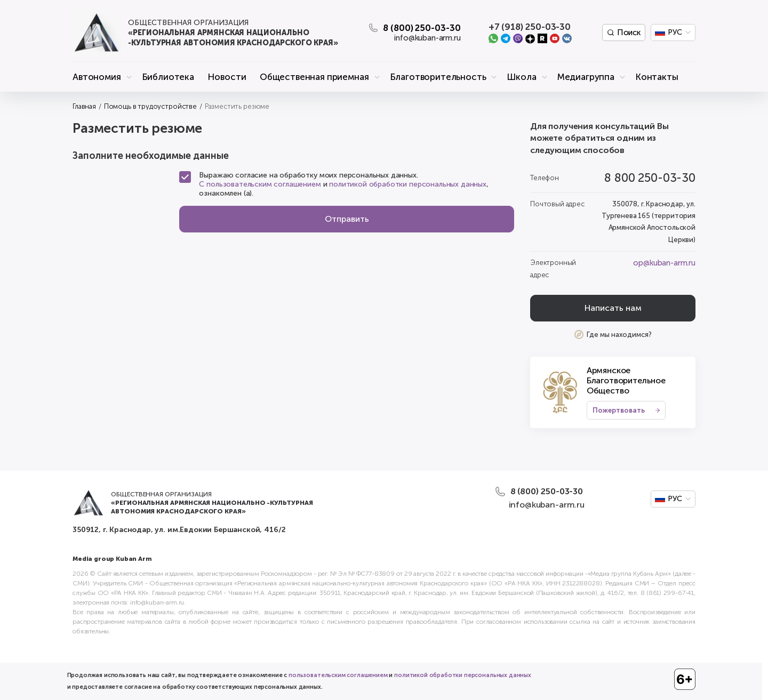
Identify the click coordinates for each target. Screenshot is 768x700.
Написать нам (613, 308)
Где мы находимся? (619, 335)
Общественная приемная (314, 77)
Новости (227, 77)
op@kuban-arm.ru (664, 263)
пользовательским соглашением (338, 675)
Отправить (347, 219)
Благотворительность (438, 77)
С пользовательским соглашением (260, 184)
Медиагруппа (586, 77)
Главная (84, 106)
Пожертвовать (619, 410)
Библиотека (168, 77)
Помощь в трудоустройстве (150, 106)
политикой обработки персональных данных (408, 184)
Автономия (97, 77)
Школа (521, 77)
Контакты (657, 77)
